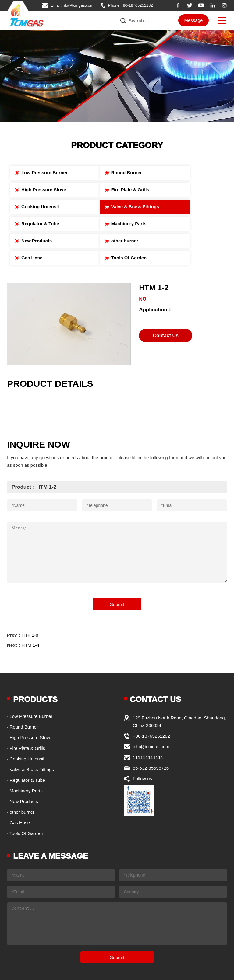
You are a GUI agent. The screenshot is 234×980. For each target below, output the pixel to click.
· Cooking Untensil (26, 725)
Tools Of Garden (178, 224)
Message (194, 21)
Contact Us (165, 301)
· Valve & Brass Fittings (30, 735)
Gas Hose (100, 224)
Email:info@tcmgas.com (72, 5)
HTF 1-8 (30, 601)
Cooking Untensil (108, 190)
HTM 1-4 (30, 611)
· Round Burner (23, 693)
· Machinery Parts (25, 757)
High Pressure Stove (183, 173)
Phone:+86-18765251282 (131, 5)
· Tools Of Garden (25, 799)
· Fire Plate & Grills (26, 714)
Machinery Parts (107, 207)
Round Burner (105, 173)
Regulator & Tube (37, 207)
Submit (117, 570)
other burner (32, 224)
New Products (176, 207)
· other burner (21, 778)
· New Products (23, 767)
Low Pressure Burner (41, 173)
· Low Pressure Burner (30, 682)
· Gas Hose (18, 789)
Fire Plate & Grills (37, 190)
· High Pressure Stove (29, 703)
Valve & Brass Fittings (185, 190)
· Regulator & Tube (26, 746)
